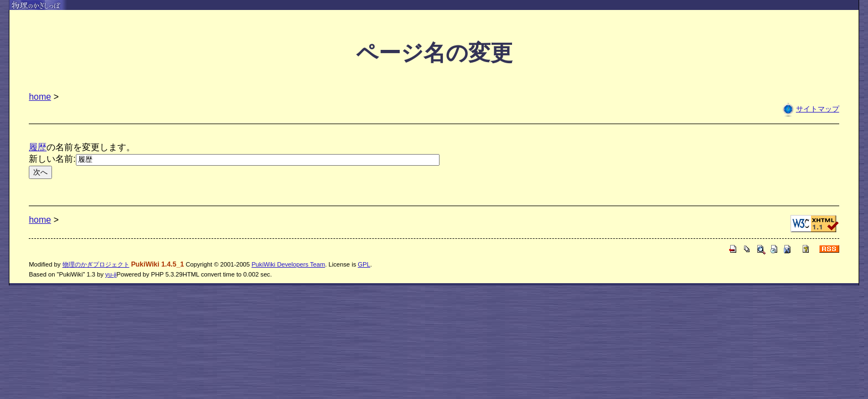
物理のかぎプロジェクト (96, 264)
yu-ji (111, 274)
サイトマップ (818, 109)
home (40, 97)
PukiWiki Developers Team (288, 264)
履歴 (38, 147)
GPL (364, 264)
